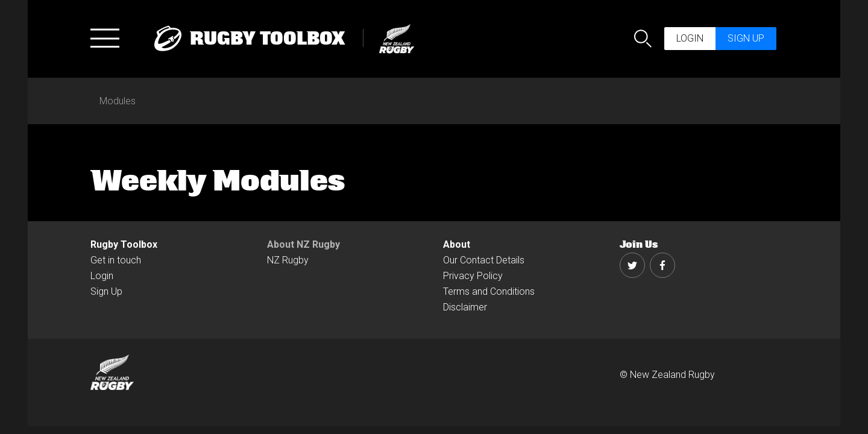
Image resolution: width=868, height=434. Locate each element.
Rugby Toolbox (124, 244)
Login (690, 38)
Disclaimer (465, 307)
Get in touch (116, 260)
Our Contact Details (484, 260)
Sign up (746, 38)
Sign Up (106, 291)
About (457, 244)
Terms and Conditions (489, 291)
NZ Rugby (288, 260)
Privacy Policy (473, 276)
